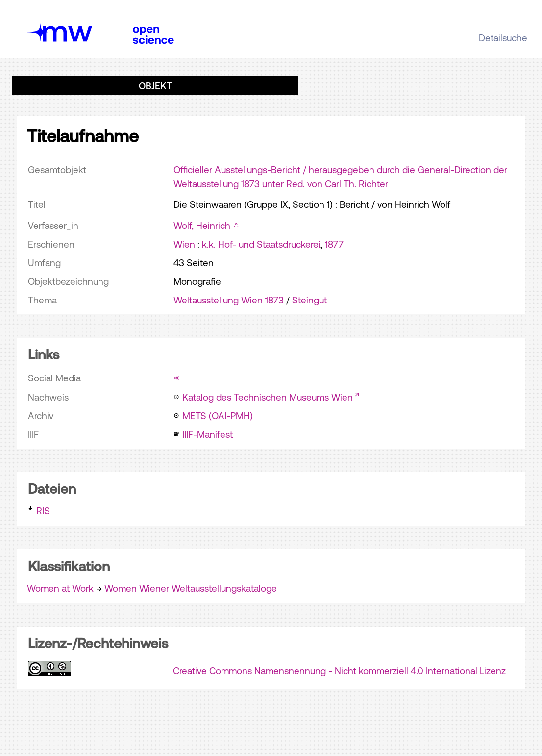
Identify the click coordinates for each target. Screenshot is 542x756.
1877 (334, 244)
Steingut (309, 300)
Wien (184, 244)
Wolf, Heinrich (202, 226)
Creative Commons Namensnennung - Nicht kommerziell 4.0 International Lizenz (339, 671)
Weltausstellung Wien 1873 (229, 300)
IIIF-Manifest (208, 434)
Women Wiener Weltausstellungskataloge (191, 588)
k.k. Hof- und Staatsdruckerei (261, 244)
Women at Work (60, 588)
